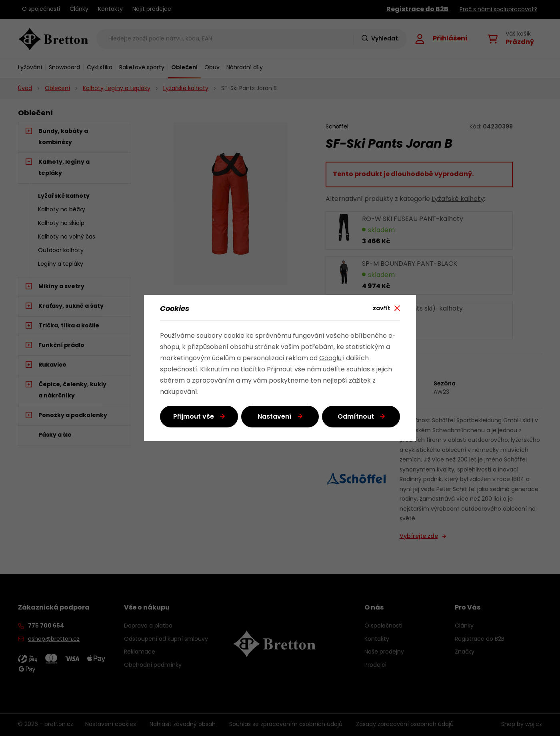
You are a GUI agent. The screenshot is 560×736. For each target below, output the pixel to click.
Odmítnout (356, 417)
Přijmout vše (194, 417)
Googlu (330, 359)
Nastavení (275, 417)
